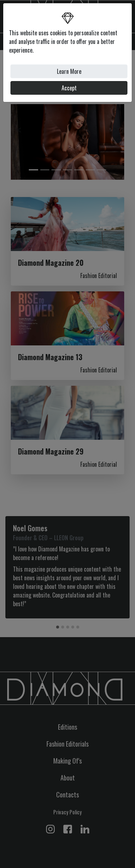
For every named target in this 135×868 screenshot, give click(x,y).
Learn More (69, 71)
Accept (69, 88)
